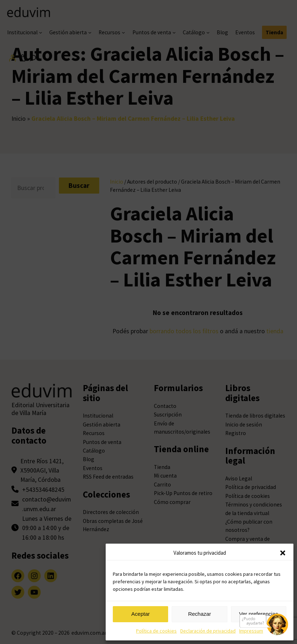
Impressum (251, 631)
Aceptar (141, 614)
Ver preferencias (259, 614)
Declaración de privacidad (208, 631)
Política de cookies (156, 631)
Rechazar (200, 614)
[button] (283, 553)
